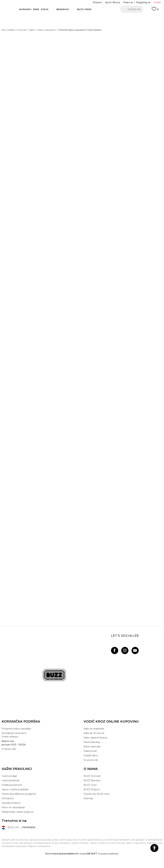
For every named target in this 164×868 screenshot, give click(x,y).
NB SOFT (92, 859)
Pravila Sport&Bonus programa (19, 799)
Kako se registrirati (94, 734)
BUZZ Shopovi (92, 795)
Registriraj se (143, 2)
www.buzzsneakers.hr (66, 859)
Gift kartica (8, 804)
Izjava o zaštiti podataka (15, 795)
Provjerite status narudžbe (16, 734)
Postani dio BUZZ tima (96, 799)
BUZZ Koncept (92, 781)
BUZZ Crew (90, 790)
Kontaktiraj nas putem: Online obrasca (14, 740)
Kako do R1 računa (94, 739)
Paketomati (90, 756)
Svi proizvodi (91, 765)
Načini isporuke (92, 752)
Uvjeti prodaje (9, 781)
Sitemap (88, 804)
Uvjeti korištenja (10, 786)
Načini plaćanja (92, 748)
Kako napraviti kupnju (95, 743)
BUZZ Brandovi (92, 786)
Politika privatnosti (12, 790)
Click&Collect (91, 761)
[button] (132, 9)
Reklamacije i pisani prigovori (18, 817)
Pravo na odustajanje (13, 813)
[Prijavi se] (155, 10)
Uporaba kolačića (11, 808)
